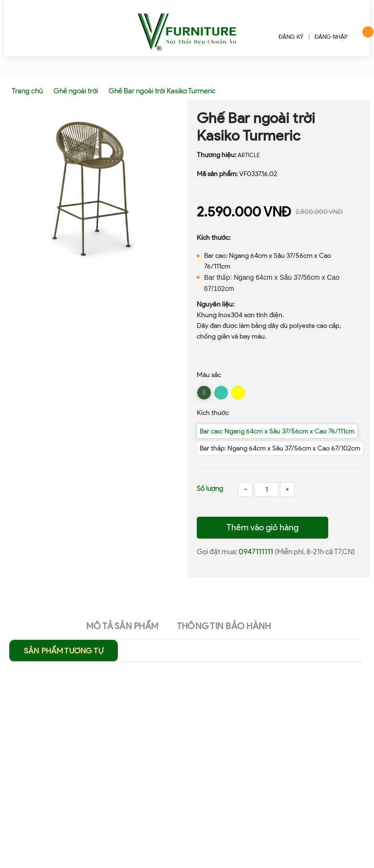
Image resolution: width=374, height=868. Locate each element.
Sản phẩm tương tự (64, 651)
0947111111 (257, 552)
